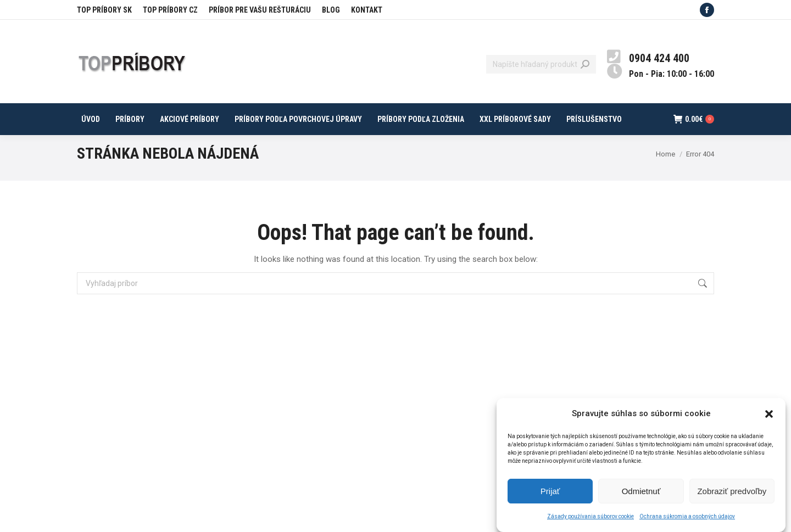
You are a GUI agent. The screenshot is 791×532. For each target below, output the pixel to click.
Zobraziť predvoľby (732, 497)
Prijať (550, 497)
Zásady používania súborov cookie (591, 523)
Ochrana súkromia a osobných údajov (687, 523)
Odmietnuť (641, 497)
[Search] (541, 64)
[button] (769, 420)
